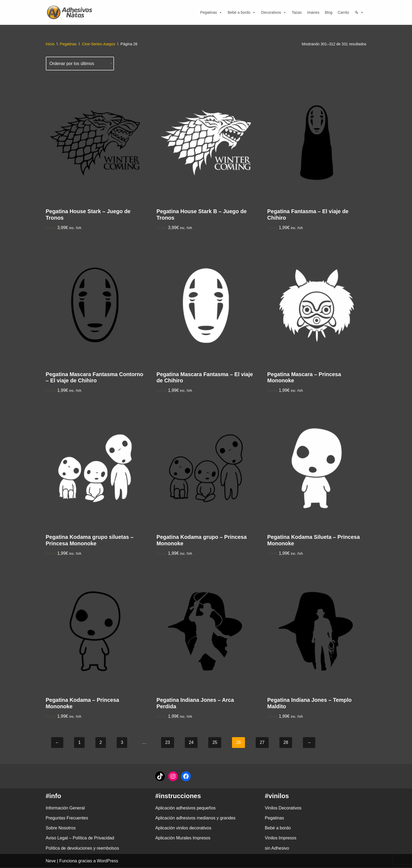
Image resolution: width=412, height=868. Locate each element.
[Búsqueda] (359, 12)
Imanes (313, 12)
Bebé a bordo (242, 12)
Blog (328, 12)
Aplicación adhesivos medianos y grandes (195, 818)
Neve (51, 861)
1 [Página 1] (80, 743)
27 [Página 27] (262, 743)
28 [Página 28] (286, 743)
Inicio (50, 44)
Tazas (297, 12)
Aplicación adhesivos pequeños (185, 808)
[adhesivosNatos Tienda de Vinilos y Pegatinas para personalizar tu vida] (71, 12)
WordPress (108, 861)
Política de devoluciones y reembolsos (82, 848)
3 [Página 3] (122, 743)
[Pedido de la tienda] (80, 64)
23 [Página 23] (168, 743)
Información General (65, 808)
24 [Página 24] (191, 743)
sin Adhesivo (277, 848)
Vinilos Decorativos (283, 808)
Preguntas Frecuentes (67, 818)
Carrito (343, 12)
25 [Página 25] (215, 743)
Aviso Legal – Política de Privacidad (80, 838)
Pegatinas (211, 12)
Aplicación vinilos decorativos (183, 828)
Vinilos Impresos (281, 838)
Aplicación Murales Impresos (183, 838)
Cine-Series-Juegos (98, 44)
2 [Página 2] (101, 743)
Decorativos (274, 12)
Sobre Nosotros (61, 828)
